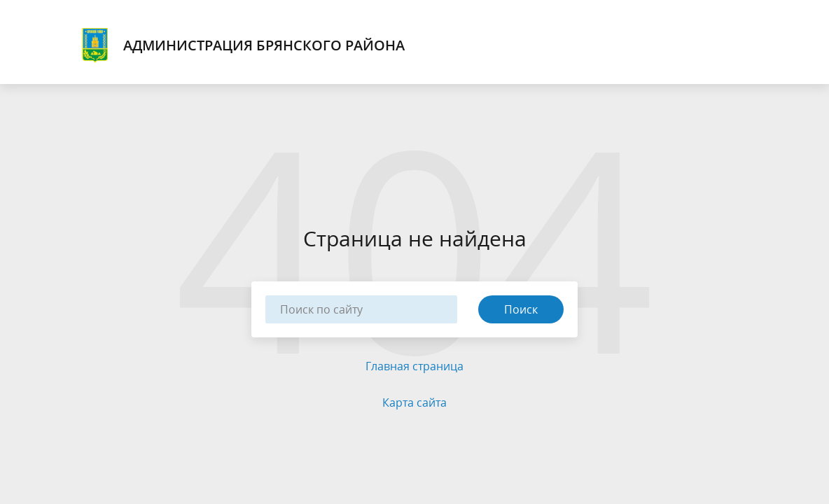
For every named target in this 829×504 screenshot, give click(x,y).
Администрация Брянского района (241, 45)
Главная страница (415, 366)
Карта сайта (415, 402)
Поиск (521, 309)
